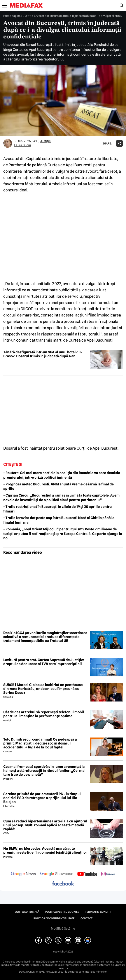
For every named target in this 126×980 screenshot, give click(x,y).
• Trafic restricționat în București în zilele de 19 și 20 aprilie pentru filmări (58, 509)
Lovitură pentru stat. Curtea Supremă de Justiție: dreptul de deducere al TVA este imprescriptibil (44, 662)
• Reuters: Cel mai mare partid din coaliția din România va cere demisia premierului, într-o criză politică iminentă (62, 475)
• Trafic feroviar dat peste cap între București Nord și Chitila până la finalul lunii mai (59, 520)
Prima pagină (12, 16)
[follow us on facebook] (63, 884)
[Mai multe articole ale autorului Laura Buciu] (8, 143)
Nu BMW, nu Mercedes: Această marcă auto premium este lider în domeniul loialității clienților (45, 850)
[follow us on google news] (23, 874)
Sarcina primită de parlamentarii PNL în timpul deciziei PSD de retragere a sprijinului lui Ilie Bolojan (42, 798)
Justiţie (28, 16)
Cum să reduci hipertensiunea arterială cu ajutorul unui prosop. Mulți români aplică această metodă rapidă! (45, 825)
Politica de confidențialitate (54, 918)
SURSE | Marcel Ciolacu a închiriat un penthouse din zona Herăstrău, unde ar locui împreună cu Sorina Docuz (43, 689)
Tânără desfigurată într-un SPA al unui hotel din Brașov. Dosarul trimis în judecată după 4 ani (43, 354)
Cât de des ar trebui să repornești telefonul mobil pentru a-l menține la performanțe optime (44, 714)
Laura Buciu (23, 145)
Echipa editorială (27, 912)
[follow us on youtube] (87, 874)
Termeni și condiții (98, 912)
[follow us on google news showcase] (57, 874)
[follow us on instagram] (108, 874)
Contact (87, 918)
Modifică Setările (63, 928)
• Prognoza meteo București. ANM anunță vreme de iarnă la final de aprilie (59, 487)
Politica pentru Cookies (62, 912)
